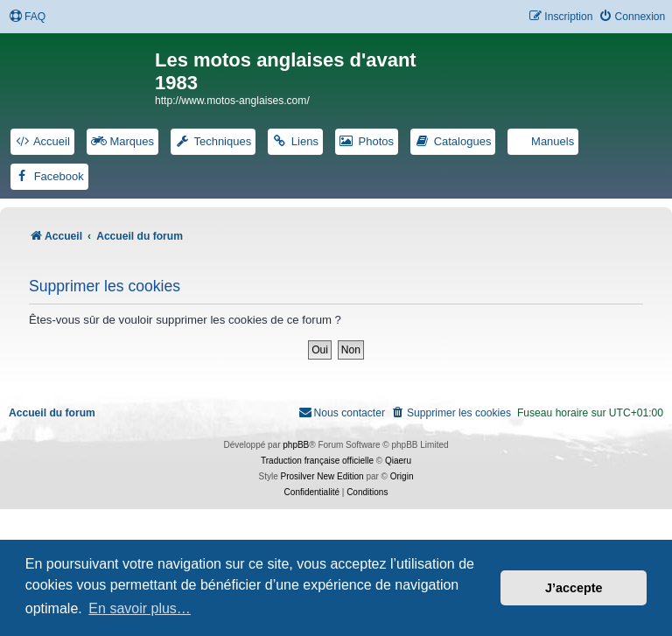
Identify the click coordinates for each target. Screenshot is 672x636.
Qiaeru (398, 461)
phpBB (296, 445)
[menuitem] (27, 17)
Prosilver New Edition (322, 476)
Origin (402, 476)
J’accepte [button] (574, 588)
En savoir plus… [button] (140, 608)
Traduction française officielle (317, 461)
